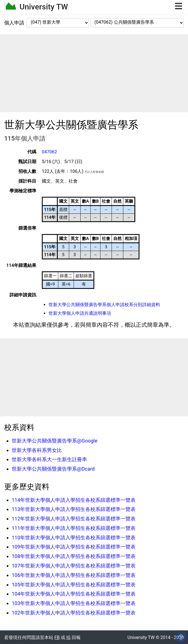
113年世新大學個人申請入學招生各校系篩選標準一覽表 (74, 509)
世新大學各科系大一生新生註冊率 (49, 459)
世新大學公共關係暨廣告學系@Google (55, 441)
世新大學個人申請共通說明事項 (80, 313)
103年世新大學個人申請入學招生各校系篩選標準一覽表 (74, 603)
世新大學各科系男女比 (37, 450)
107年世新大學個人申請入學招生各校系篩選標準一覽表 (74, 566)
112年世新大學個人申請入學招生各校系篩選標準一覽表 (74, 519)
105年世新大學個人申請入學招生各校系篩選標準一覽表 (74, 585)
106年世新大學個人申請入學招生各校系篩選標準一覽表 (74, 575)
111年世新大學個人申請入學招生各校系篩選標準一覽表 (74, 528)
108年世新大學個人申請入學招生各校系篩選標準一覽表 (74, 556)
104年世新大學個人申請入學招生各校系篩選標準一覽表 (74, 594)
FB (57, 637)
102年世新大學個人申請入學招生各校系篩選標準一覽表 (74, 613)
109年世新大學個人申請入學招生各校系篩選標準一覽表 (74, 547)
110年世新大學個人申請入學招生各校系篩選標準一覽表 (74, 538)
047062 (49, 152)
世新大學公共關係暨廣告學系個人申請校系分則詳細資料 (104, 305)
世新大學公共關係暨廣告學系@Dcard (53, 469)
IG (68, 637)
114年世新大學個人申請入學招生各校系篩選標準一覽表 (74, 500)
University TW (44, 7)
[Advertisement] (94, 73)
